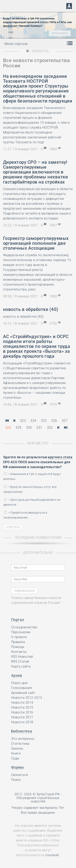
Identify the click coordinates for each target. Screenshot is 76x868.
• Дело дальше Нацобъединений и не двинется (32, 502)
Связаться (20, 775)
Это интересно (23, 739)
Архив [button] (17, 675)
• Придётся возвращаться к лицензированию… (25, 515)
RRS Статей (20, 662)
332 (50, 428)
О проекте (19, 637)
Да (8, 38)
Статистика (20, 744)
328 (8, 428)
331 (39, 428)
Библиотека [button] (22, 731)
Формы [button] (18, 767)
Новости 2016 (22, 712)
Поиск (16, 780)
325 (44, 421)
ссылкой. (52, 855)
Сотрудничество (24, 627)
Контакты (19, 652)
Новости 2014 (22, 703)
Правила (18, 642)
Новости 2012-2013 (27, 698)
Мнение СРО (38, 443)
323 (23, 421)
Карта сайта (21, 666)
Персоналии (21, 632)
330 (29, 428)
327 (65, 421)
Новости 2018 (22, 722)
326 (54, 421)
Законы (17, 748)
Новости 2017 (22, 717)
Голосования (21, 688)
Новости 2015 (22, 707)
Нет (9, 32)
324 (33, 421)
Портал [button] (18, 620)
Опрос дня (19, 683)
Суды (15, 758)
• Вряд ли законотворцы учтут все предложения (30, 489)
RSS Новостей (22, 657)
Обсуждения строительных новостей (38, 800)
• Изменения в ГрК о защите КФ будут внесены (32, 476)
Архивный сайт (23, 693)
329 (18, 428)
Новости (40, 51)
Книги (16, 753)
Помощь (18, 647)
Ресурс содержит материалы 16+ (38, 808)
